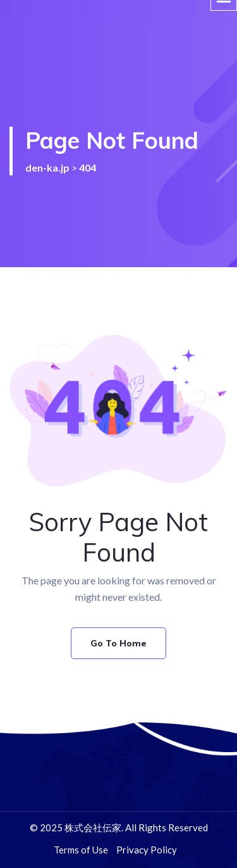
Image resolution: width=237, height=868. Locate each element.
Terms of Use (81, 850)
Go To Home (118, 643)
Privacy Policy (147, 850)
